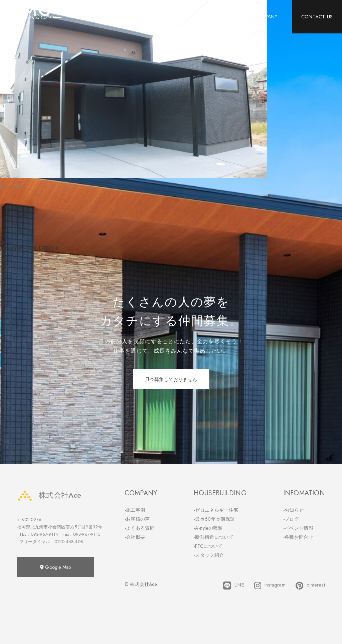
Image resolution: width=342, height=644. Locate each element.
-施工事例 (135, 510)
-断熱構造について (214, 537)
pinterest (310, 586)
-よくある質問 (140, 528)
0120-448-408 (69, 542)
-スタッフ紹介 (209, 555)
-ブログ (291, 519)
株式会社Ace (49, 495)
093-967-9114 (44, 534)
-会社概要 (135, 537)
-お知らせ (294, 510)
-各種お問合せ (298, 537)
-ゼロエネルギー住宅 (216, 510)
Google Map (55, 567)
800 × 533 (11, 187)
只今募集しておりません (171, 379)
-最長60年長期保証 (214, 519)
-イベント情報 (298, 528)
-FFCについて (208, 546)
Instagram (270, 586)
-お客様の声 (137, 519)
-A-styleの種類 (208, 528)
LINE (234, 586)
